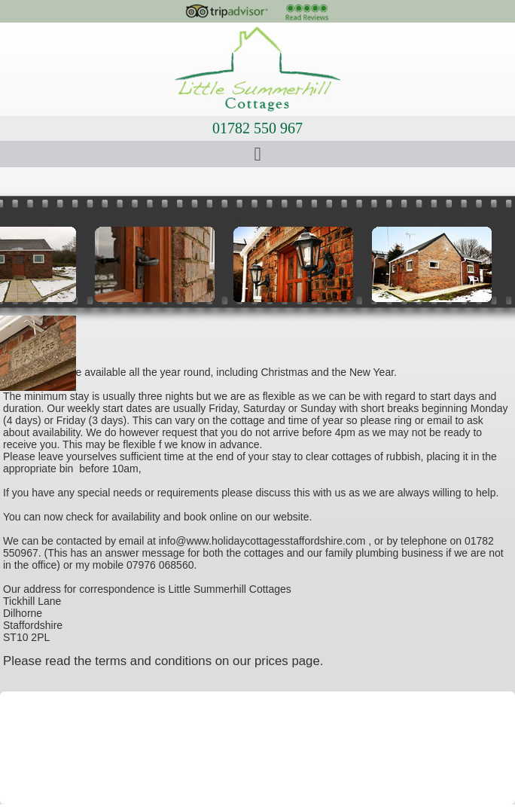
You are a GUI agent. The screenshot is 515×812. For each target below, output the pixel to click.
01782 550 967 (257, 128)
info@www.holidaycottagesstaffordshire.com (262, 541)
